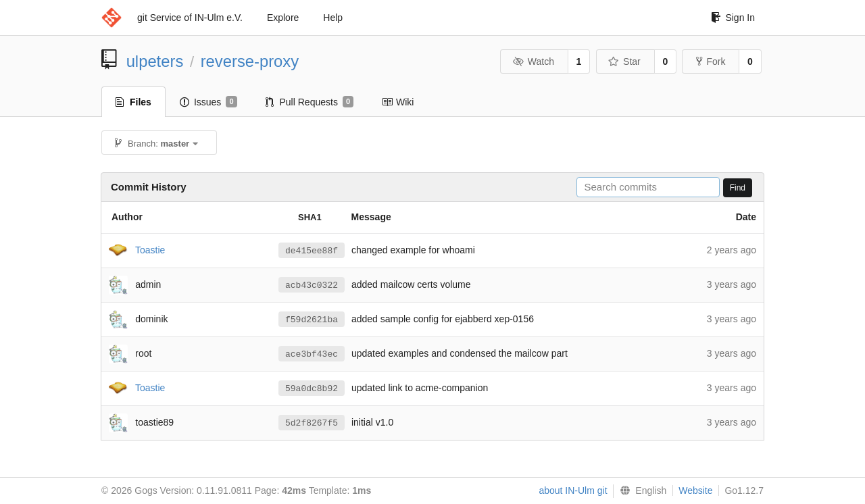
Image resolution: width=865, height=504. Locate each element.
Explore (283, 18)
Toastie (150, 249)
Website (695, 490)
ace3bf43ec (312, 354)
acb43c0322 (312, 285)
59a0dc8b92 (312, 388)
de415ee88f (312, 251)
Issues (208, 102)
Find (738, 188)
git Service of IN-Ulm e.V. (190, 18)
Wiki (398, 102)
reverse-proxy (250, 61)
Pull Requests (310, 102)
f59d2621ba (312, 320)
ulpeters (155, 61)
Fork (711, 61)
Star (624, 61)
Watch (533, 61)
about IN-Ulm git (573, 490)
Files (133, 102)
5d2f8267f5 (312, 423)
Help (333, 18)
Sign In (733, 18)
